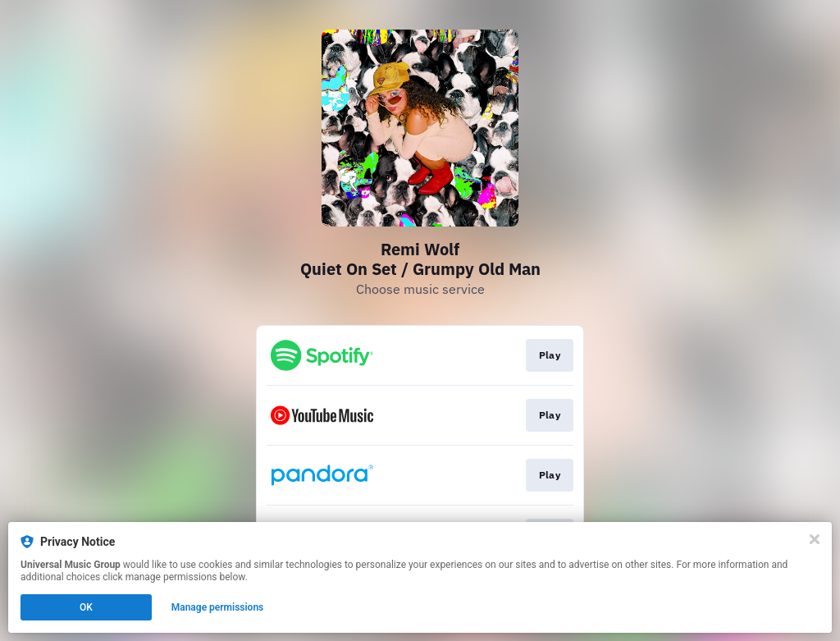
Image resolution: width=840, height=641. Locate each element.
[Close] (815, 539)
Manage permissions (218, 607)
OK (86, 607)
